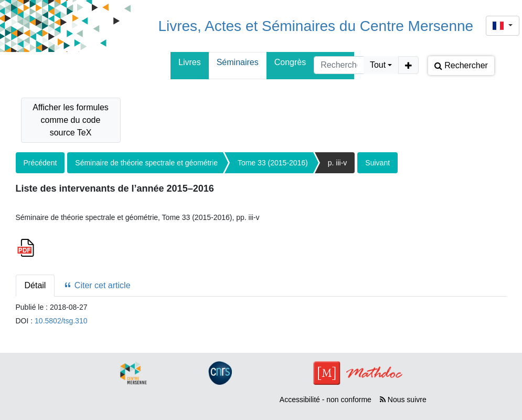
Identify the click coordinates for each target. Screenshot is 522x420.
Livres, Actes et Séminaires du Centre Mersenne (316, 26)
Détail (35, 285)
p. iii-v (338, 163)
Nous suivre (403, 400)
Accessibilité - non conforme (326, 400)
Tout (378, 65)
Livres (190, 62)
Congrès (290, 62)
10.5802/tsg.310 (61, 321)
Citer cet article (97, 285)
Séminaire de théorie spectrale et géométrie (146, 163)
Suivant (377, 163)
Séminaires (238, 62)
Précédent (40, 163)
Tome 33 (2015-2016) (273, 163)
